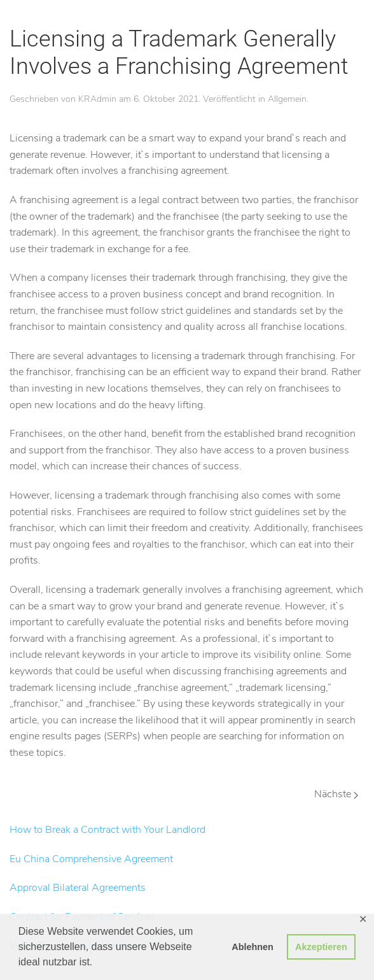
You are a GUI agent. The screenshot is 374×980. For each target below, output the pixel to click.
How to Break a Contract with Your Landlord (107, 830)
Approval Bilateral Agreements (78, 888)
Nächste (336, 794)
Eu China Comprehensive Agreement (91, 859)
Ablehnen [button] (253, 947)
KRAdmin (97, 99)
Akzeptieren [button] (321, 947)
